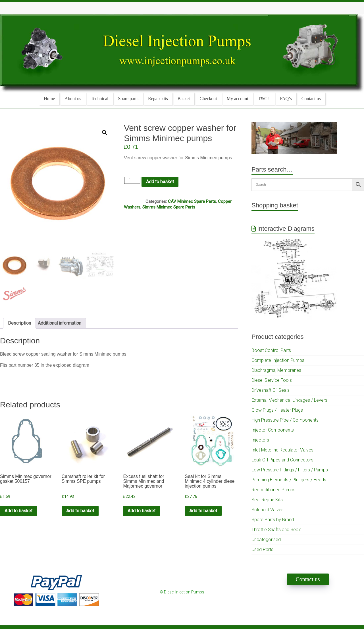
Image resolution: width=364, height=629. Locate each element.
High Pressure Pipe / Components (285, 420)
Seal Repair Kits (267, 500)
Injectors (260, 440)
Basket (184, 99)
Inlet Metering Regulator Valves (282, 450)
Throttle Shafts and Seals (276, 530)
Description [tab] (19, 323)
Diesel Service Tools (272, 380)
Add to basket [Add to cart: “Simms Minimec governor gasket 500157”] (18, 511)
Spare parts (128, 99)
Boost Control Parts (271, 350)
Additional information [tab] (60, 323)
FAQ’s (286, 99)
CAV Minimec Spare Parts (192, 201)
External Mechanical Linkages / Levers (289, 400)
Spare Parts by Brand (273, 520)
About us (73, 99)
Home (49, 99)
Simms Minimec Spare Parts (169, 207)
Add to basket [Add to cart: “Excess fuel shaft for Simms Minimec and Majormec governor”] (142, 511)
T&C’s (264, 99)
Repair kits (158, 99)
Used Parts (262, 549)
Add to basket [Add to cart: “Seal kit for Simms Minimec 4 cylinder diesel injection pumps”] (203, 511)
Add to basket (160, 182)
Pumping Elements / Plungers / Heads (289, 480)
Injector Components (273, 430)
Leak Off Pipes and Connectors (282, 460)
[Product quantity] (132, 180)
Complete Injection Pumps (278, 360)
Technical (100, 99)
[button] (105, 133)
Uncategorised (266, 540)
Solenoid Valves (268, 510)
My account (238, 99)
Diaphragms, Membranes (276, 370)
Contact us (311, 99)
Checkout (208, 99)
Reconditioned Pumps (273, 490)
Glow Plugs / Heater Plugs (277, 410)
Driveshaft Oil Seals (271, 390)
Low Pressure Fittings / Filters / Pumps (290, 470)
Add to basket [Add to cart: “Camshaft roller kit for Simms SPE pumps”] (80, 511)
